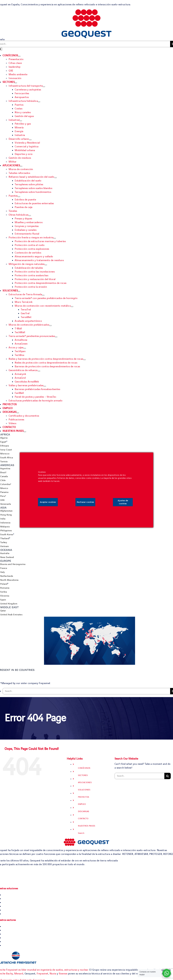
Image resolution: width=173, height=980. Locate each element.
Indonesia (5, 523)
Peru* (3, 496)
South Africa (7, 458)
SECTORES (83, 775)
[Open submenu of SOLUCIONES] (19, 291)
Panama (4, 492)
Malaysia (5, 527)
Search (81, 833)
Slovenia (5, 596)
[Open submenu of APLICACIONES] (21, 166)
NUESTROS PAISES (87, 826)
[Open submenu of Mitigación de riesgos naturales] (46, 265)
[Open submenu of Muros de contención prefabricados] (51, 326)
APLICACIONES (85, 782)
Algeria (4, 438)
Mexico (4, 488)
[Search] (168, 776)
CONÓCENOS (84, 768)
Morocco (5, 454)
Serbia (4, 592)
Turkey (4, 542)
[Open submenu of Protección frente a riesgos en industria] (55, 238)
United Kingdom (9, 604)
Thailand (5, 539)
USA (2, 500)
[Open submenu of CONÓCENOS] (19, 56)
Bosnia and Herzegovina (13, 564)
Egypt (3, 442)
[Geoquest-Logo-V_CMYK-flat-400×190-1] (86, 11)
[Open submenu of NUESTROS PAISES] (25, 432)
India (3, 519)
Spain (3, 600)
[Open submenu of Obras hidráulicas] (30, 216)
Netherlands (7, 576)
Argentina (5, 469)
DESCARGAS (84, 811)
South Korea (7, 535)
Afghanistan (6, 511)
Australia (5, 553)
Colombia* (6, 484)
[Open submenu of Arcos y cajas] (25, 348)
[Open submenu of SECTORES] (16, 83)
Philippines (6, 531)
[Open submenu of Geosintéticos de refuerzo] (39, 371)
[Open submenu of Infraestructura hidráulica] (39, 102)
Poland (4, 584)
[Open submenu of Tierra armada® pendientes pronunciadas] (56, 337)
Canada (4, 476)
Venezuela (6, 504)
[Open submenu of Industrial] (21, 121)
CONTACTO (83, 819)
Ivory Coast (6, 450)
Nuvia (53, 974)
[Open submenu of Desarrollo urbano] (30, 140)
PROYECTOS (84, 797)
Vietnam (5, 546)
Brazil (3, 473)
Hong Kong (6, 515)
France (4, 568)
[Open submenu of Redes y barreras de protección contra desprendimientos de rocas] (85, 360)
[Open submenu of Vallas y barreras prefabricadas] (45, 386)
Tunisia (4, 462)
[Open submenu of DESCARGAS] (18, 413)
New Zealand (7, 557)
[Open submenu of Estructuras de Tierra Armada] (43, 295)
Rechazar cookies (85, 502)
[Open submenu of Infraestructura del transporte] (44, 87)
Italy (3, 572)
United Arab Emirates (11, 615)
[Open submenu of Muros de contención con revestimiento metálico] (72, 307)
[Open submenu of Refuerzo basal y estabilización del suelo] (56, 178)
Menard (19, 974)
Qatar (3, 611)
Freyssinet (42, 974)
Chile (3, 480)
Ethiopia (5, 446)
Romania (5, 588)
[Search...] (86, 691)
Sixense (63, 974)
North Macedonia (9, 580)
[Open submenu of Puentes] (19, 197)
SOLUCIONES (84, 790)
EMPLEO (82, 804)
